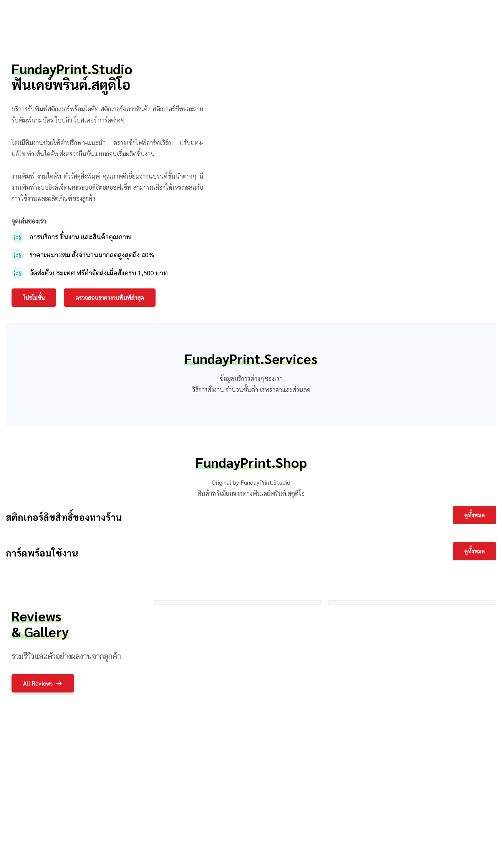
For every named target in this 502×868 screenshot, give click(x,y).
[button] (34, 298)
